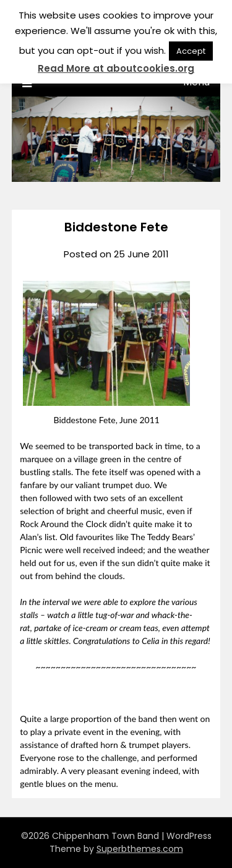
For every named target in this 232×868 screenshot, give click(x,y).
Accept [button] (191, 51)
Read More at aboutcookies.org (116, 68)
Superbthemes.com (140, 849)
